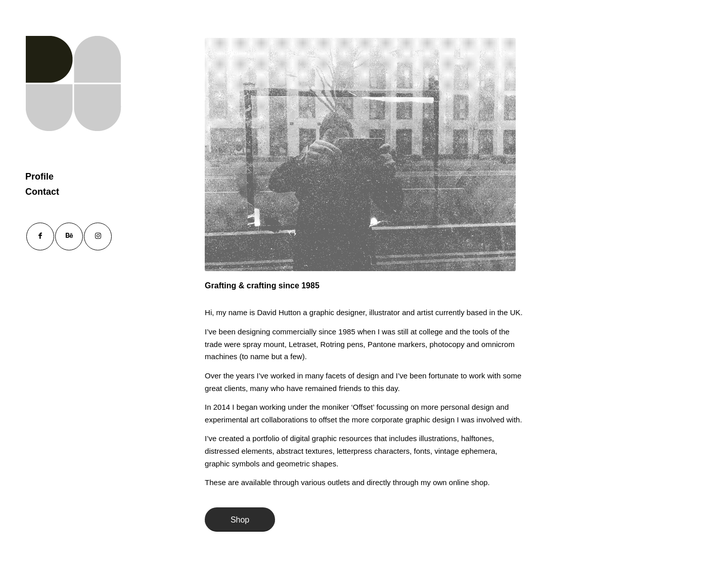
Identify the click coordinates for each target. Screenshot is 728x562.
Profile (39, 177)
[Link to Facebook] (40, 236)
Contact (42, 192)
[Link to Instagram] (98, 236)
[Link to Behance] (69, 236)
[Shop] (240, 520)
